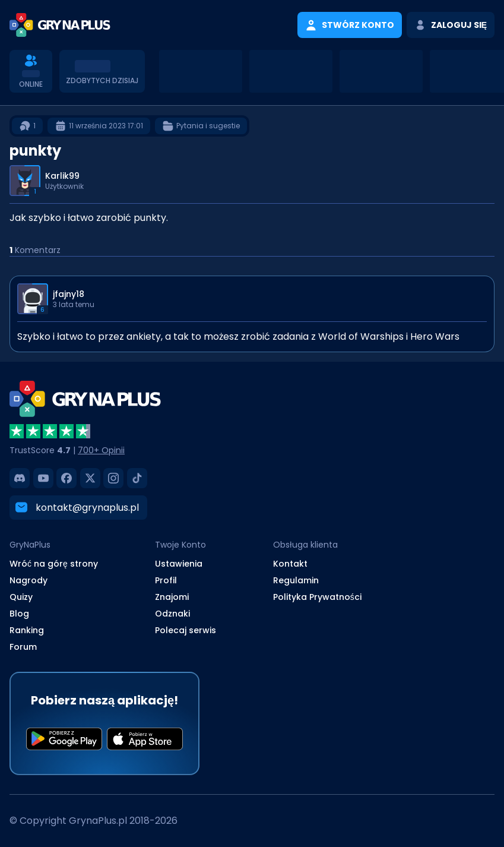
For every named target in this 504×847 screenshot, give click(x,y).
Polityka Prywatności (317, 597)
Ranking (27, 630)
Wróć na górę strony (54, 564)
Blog (19, 614)
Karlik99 (62, 176)
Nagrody (28, 580)
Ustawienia (179, 564)
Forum (23, 647)
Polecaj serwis (186, 630)
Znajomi (172, 597)
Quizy (21, 597)
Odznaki (172, 614)
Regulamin (296, 580)
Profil (166, 580)
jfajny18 (69, 294)
